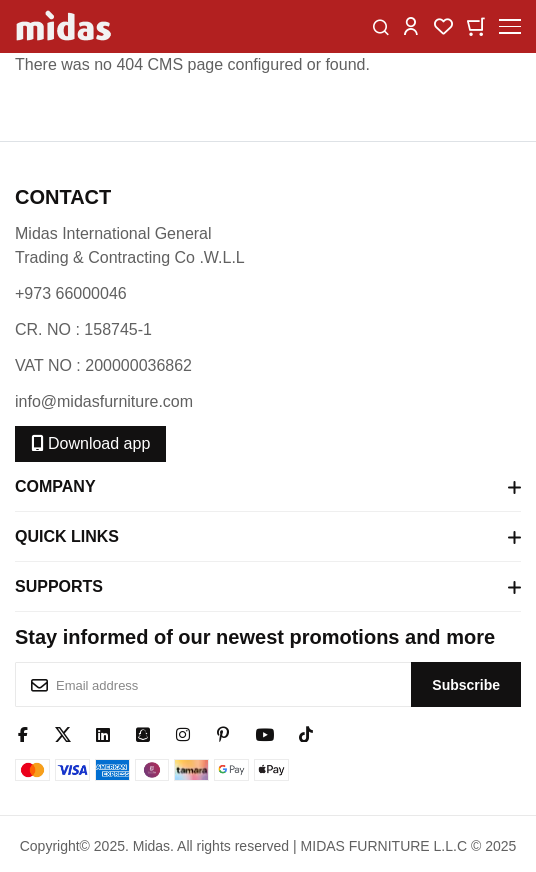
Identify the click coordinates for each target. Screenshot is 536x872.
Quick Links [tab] (268, 537)
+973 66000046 (71, 293)
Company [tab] (268, 487)
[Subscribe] (466, 684)
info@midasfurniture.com (104, 401)
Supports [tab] (268, 587)
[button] (411, 25)
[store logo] (65, 26)
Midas (151, 846)
